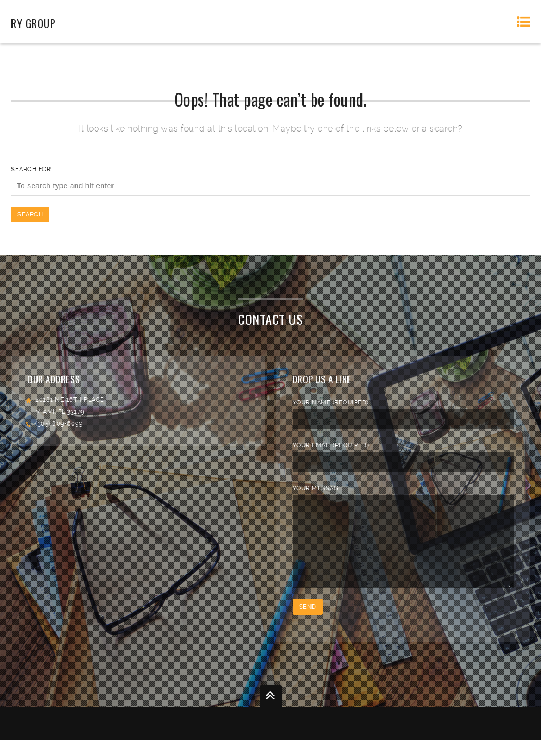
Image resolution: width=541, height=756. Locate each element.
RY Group (33, 23)
